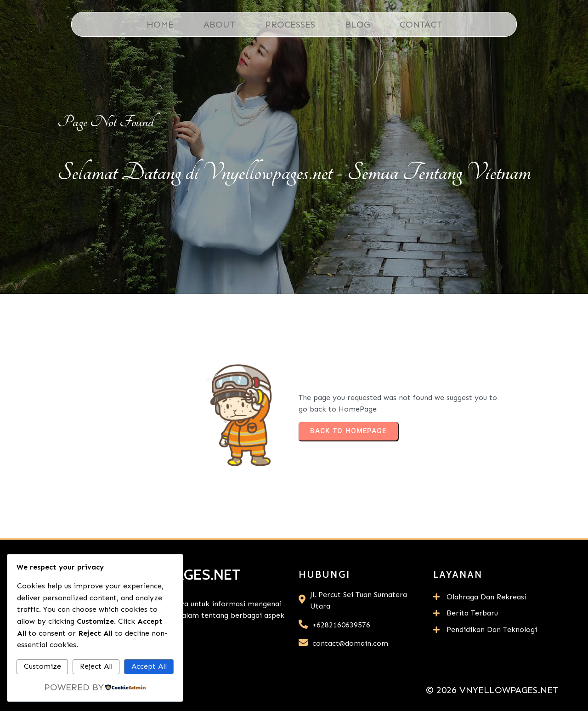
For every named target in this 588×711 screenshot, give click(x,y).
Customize (42, 666)
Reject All (96, 666)
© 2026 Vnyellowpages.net (492, 690)
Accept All (149, 666)
